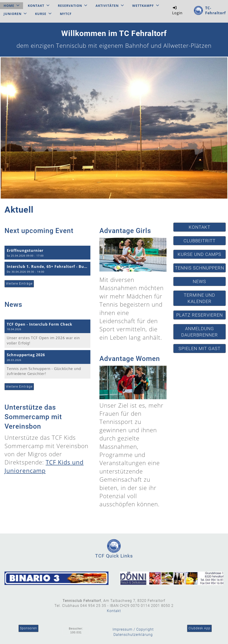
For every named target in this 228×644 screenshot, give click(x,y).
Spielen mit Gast (200, 348)
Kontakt (39, 6)
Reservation (73, 6)
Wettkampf (146, 6)
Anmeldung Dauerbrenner (200, 332)
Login (177, 10)
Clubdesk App (199, 628)
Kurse (43, 14)
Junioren (15, 14)
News (199, 281)
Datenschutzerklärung (133, 635)
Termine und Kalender (199, 298)
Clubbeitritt (200, 241)
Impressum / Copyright (133, 629)
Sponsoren (28, 628)
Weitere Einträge (19, 284)
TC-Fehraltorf (215, 10)
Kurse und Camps (199, 254)
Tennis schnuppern (200, 268)
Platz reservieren (200, 315)
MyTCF (66, 14)
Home (12, 6)
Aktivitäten (110, 6)
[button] (47, 253)
